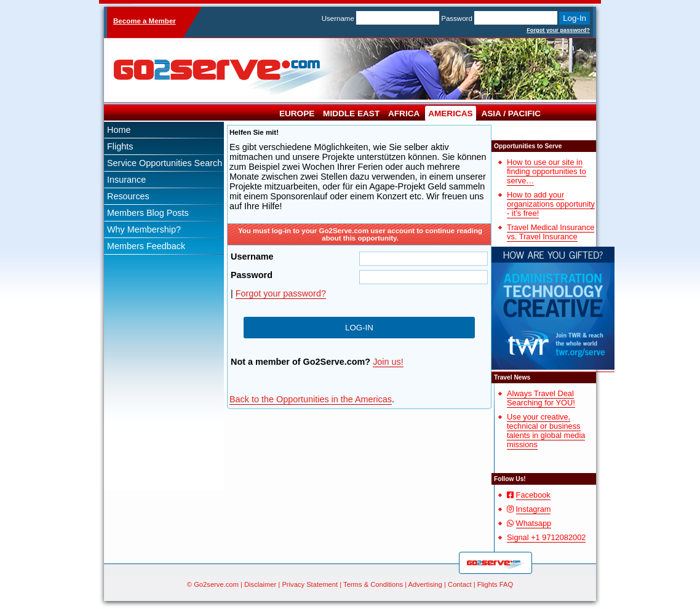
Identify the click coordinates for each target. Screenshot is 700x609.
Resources (128, 196)
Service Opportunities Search (165, 163)
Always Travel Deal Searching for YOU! (541, 398)
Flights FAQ (495, 584)
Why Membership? (144, 229)
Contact (460, 584)
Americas (451, 113)
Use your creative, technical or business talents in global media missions (546, 431)
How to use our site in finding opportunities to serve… (547, 171)
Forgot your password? (558, 30)
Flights (120, 146)
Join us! (388, 362)
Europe (297, 113)
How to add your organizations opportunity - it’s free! (551, 204)
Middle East (351, 113)
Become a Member (145, 21)
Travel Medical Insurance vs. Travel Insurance (551, 232)
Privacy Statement (310, 584)
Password (457, 18)
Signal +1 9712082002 (546, 537)
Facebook (533, 495)
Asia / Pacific (511, 113)
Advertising (425, 584)
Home (119, 130)
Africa (404, 113)
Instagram (534, 509)
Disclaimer (260, 584)
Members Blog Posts (148, 213)
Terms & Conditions (373, 584)
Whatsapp (534, 523)
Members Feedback (146, 246)
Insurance (126, 180)
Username (338, 18)
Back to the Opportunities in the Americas (311, 399)
